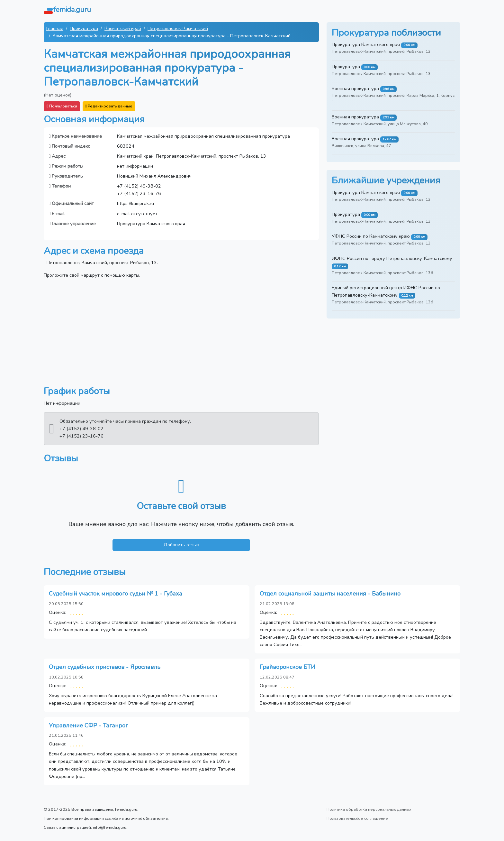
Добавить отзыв (181, 545)
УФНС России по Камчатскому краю (371, 236)
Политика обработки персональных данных (369, 809)
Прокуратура (84, 28)
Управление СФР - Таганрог (88, 725)
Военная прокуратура (355, 88)
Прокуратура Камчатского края (366, 44)
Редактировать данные (109, 106)
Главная (55, 28)
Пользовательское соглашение (357, 818)
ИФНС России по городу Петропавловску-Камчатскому (392, 258)
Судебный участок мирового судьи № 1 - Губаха (116, 594)
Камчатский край (123, 28)
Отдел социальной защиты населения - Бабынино (330, 594)
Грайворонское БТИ (288, 667)
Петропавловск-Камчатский (178, 28)
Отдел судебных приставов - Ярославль (105, 667)
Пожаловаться (62, 106)
